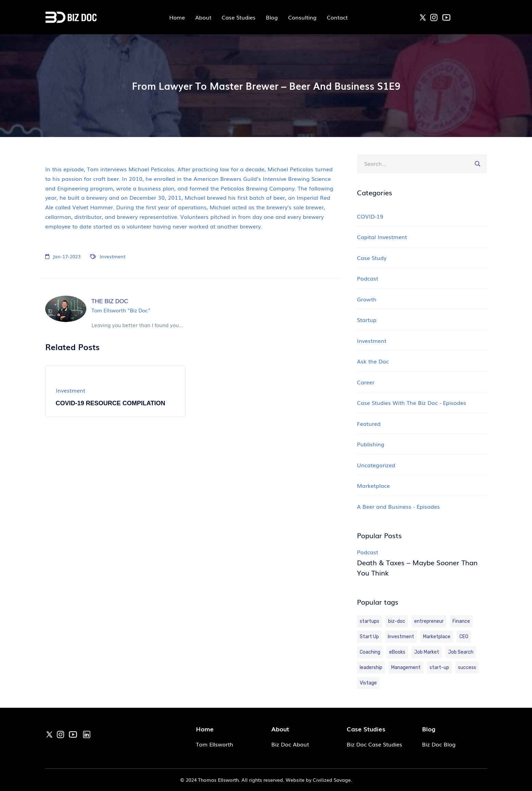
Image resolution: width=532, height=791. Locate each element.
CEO (464, 637)
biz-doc (397, 621)
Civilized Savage (332, 780)
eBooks (397, 652)
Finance (461, 621)
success (467, 668)
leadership (371, 668)
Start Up (369, 637)
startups (369, 621)
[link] (423, 17)
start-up (439, 668)
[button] (478, 164)
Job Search (461, 652)
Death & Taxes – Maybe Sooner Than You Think (417, 567)
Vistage (368, 683)
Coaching (370, 652)
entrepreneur (429, 621)
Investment (113, 256)
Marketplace (437, 637)
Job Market (427, 652)
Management (406, 668)
